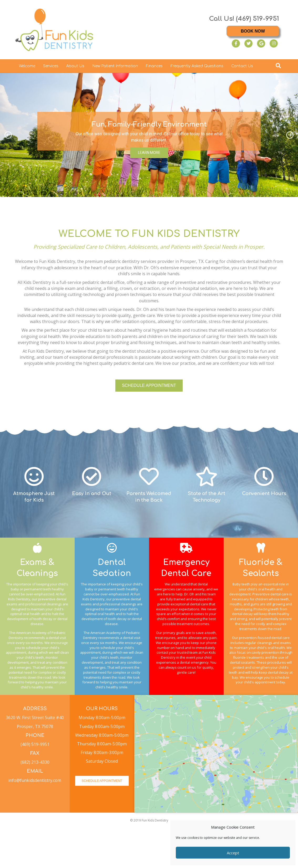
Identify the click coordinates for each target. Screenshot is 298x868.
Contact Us (242, 66)
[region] (149, 135)
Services (51, 66)
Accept (233, 853)
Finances (154, 66)
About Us (75, 66)
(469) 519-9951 (258, 19)
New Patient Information (115, 66)
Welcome (27, 66)
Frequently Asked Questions (197, 66)
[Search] (278, 66)
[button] (8, 135)
